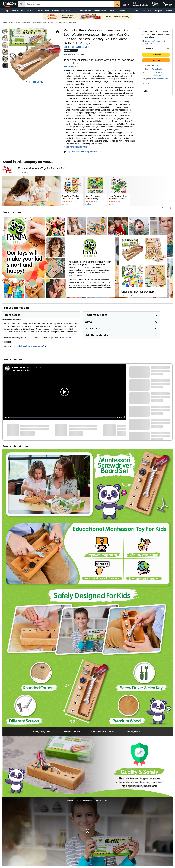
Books (112, 11)
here (76, 332)
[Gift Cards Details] (139, 11)
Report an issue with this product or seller (83, 152)
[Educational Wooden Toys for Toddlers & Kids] (43, 168)
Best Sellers (71, 11)
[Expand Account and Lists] (149, 5)
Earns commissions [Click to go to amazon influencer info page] (33, 367)
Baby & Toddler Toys (22, 22)
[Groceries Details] (126, 11)
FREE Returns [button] (71, 66)
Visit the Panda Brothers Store (77, 47)
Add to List (148, 91)
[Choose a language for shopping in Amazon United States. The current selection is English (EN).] (126, 4)
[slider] (62, 417)
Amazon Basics (43, 11)
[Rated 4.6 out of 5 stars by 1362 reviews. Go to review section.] (96, 202)
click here (69, 338)
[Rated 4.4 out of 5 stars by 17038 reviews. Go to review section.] (72, 202)
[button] (5, 11)
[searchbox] (70, 4)
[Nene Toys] (7, 170)
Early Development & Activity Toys (44, 22)
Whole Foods (58, 11)
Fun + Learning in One (21, 370)
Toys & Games (8, 22)
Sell (143, 11)
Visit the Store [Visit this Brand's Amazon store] (127, 295)
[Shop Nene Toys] (25, 172)
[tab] (42, 732)
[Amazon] (9, 4)
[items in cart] (168, 4)
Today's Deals (85, 11)
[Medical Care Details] (34, 11)
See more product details (76, 147)
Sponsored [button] (167, 208)
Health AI (15, 11)
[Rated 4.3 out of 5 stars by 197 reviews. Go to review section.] (119, 202)
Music (150, 11)
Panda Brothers (158, 69)
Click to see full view (35, 82)
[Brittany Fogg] (18, 367)
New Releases (100, 11)
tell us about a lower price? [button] (33, 346)
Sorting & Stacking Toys (67, 22)
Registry (159, 11)
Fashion (168, 11)
